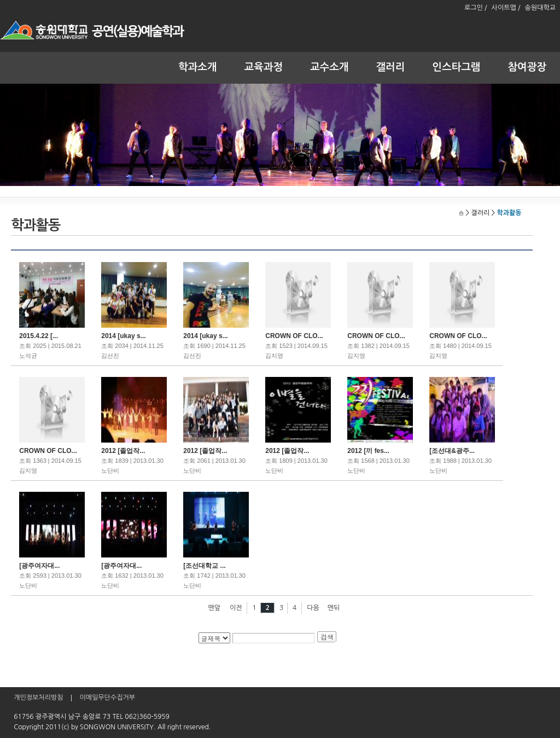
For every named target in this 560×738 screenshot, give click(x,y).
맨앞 (215, 608)
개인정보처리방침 (38, 698)
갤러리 (391, 67)
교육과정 (264, 67)
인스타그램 (456, 67)
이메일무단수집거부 (107, 698)
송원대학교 (540, 8)
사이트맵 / (506, 8)
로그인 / (476, 8)
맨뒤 (334, 608)
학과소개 (198, 67)
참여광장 (527, 67)
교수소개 (329, 67)
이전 (236, 608)
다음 (313, 608)
